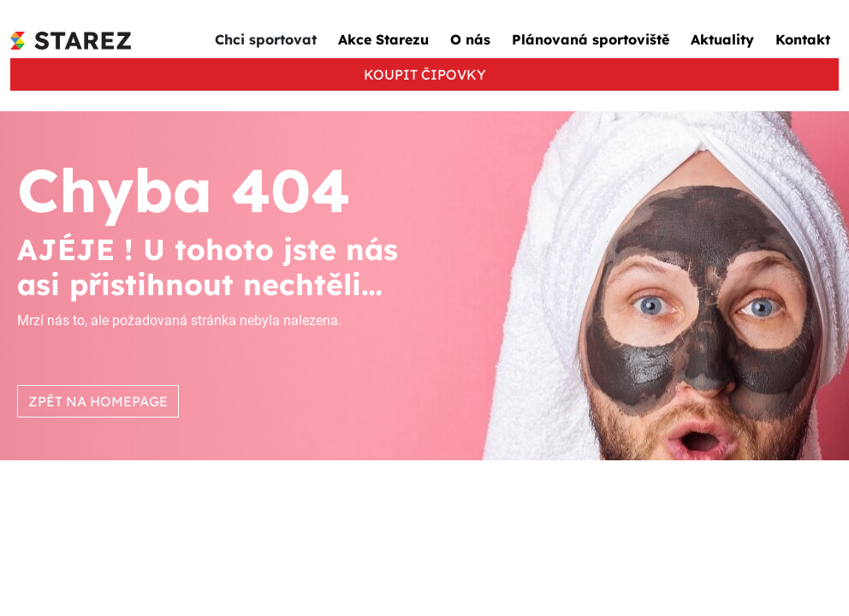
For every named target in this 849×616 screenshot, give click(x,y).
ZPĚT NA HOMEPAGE (98, 401)
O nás (470, 39)
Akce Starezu (383, 39)
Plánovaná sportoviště (591, 39)
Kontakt (803, 39)
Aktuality (722, 39)
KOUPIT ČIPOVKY (425, 74)
